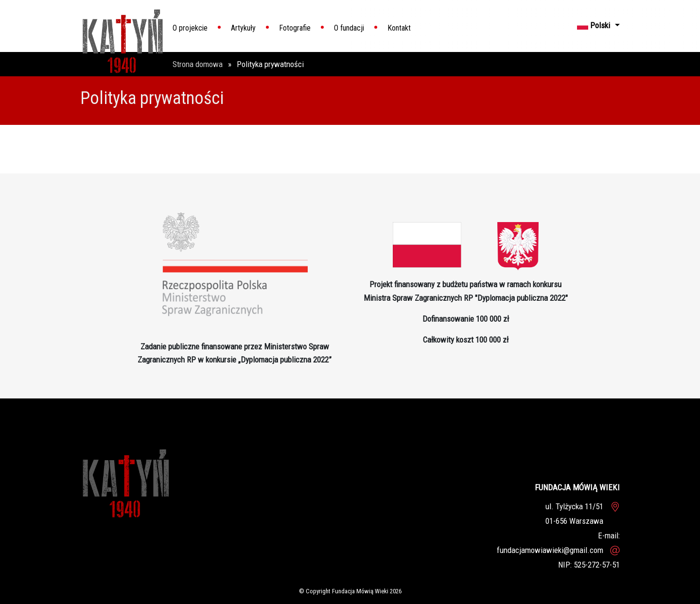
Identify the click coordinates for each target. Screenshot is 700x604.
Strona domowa (199, 64)
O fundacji (349, 28)
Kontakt (399, 28)
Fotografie (295, 28)
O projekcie (190, 28)
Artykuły (243, 28)
